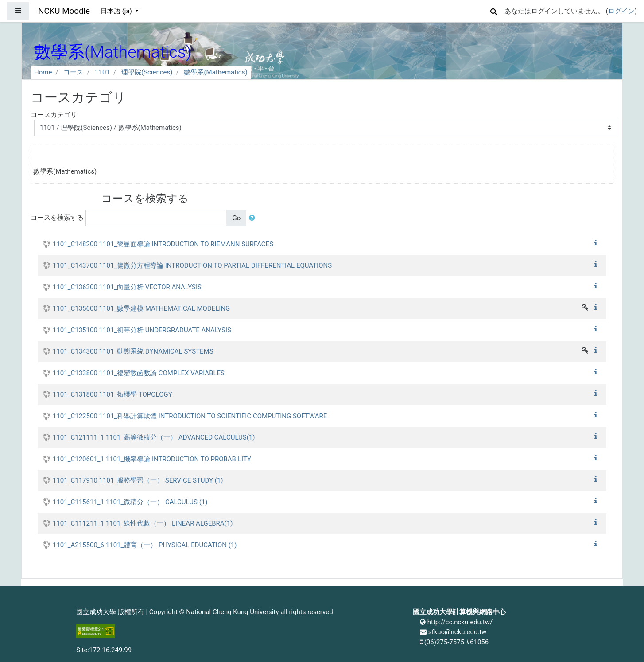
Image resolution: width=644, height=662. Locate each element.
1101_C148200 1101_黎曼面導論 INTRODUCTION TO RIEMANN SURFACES (163, 244)
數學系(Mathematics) (215, 72)
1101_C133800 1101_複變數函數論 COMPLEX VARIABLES (139, 373)
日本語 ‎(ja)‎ (117, 11)
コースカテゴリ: (55, 115)
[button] (494, 10)
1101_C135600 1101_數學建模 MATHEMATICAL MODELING (141, 308)
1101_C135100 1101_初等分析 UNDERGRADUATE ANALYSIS (142, 330)
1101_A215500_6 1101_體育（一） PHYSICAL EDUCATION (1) (145, 545)
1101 (102, 72)
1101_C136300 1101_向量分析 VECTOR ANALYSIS (127, 287)
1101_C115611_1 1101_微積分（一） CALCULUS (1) (130, 502)
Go (236, 218)
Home (43, 72)
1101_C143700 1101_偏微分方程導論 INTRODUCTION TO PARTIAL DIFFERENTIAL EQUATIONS (192, 265)
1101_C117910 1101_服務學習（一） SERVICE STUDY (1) (138, 480)
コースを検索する (57, 218)
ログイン (621, 11)
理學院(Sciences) (147, 72)
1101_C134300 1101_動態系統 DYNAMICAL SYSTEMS (133, 351)
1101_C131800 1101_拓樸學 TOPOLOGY (113, 394)
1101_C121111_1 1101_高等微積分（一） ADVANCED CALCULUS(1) (154, 437)
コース (73, 72)
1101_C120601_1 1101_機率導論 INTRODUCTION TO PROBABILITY (152, 459)
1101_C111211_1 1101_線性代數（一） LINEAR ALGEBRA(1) (143, 523)
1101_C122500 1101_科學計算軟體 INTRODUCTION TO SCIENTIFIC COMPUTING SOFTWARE (190, 416)
